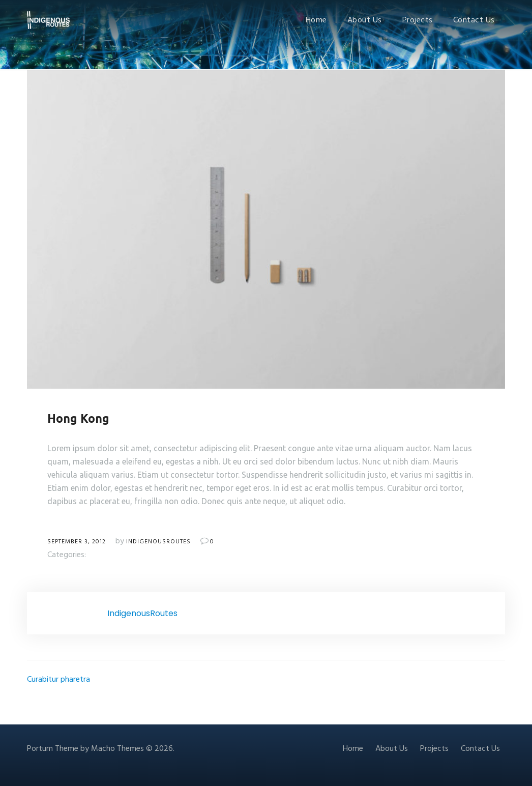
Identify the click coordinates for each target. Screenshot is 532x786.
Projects (418, 20)
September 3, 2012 (77, 542)
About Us (365, 20)
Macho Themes (117, 749)
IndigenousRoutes (158, 542)
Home (316, 20)
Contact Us (474, 20)
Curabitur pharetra (58, 680)
